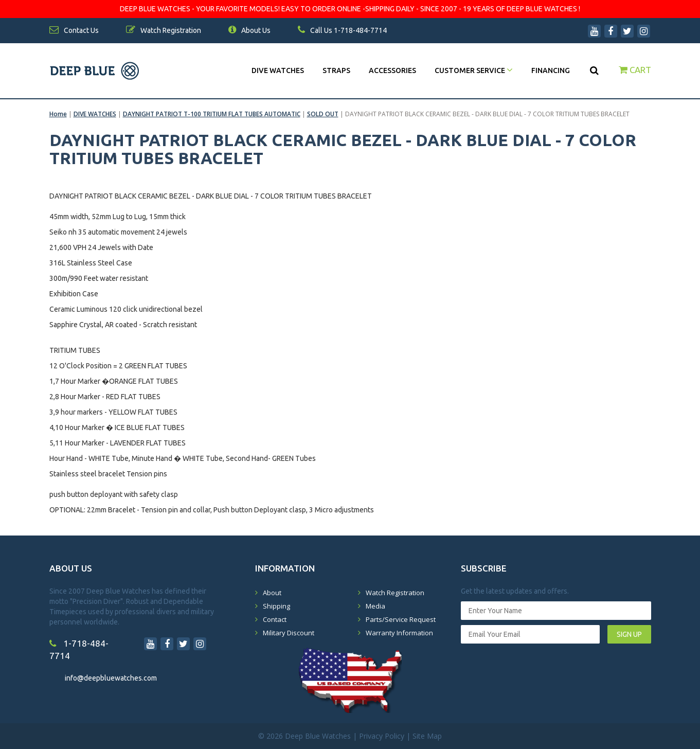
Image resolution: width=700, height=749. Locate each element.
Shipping (276, 606)
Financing (551, 70)
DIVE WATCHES (278, 70)
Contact (275, 619)
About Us (249, 30)
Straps (336, 70)
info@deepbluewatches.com (111, 678)
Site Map (427, 736)
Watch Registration (395, 593)
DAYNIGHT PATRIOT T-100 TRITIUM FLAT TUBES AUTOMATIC (212, 114)
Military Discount (289, 633)
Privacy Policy (382, 736)
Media (375, 606)
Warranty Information (399, 633)
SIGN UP (629, 634)
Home (58, 114)
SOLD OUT (323, 114)
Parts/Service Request (401, 619)
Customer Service (474, 70)
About (272, 593)
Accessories (392, 70)
